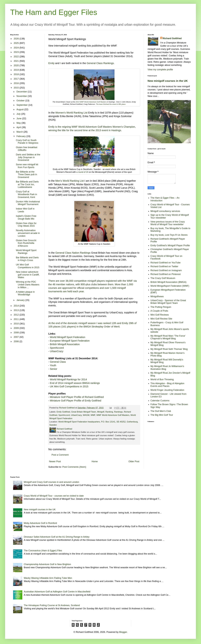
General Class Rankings (100, 63)
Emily (51, 63)
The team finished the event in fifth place (111, 104)
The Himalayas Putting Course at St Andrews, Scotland (52, 605)
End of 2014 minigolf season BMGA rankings (75, 383)
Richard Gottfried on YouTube (166, 263)
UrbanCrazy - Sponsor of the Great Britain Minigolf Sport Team (168, 302)
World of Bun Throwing (162, 379)
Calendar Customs (160, 401)
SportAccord (57, 348)
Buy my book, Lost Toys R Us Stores (169, 235)
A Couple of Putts (159, 311)
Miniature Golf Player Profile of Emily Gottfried (76, 401)
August (20, 109)
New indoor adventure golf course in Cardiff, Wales (28, 275)
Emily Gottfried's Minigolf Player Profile (170, 245)
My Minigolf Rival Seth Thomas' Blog (169, 349)
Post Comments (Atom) (74, 467)
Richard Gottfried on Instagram (166, 270)
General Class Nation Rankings (73, 253)
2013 (17, 310)
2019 (17, 70)
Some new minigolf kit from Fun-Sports (27, 166)
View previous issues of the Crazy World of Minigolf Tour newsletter (168, 223)
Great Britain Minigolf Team (84, 412)
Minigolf (101, 412)
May (19, 123)
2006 (17, 341)
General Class (58, 362)
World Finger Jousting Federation (167, 390)
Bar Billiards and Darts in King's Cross (27, 259)
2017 (17, 79)
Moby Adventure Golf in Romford (40, 523)
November (22, 96)
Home (95, 461)
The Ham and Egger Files (54, 12)
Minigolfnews (157, 296)
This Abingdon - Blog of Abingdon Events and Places (167, 385)
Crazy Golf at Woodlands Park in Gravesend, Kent (26, 194)
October (21, 101)
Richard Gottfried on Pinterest (166, 274)
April (19, 127)
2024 (17, 48)
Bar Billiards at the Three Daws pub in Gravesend (26, 174)
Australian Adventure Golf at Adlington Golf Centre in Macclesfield (57, 592)
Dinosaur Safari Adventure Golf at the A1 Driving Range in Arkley (57, 537)
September (22, 105)
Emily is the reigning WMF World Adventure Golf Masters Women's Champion (92, 127)
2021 (17, 61)
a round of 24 (82, 172)
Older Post (134, 461)
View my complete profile (160, 70)
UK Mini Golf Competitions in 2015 (69, 386)
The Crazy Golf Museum (163, 278)
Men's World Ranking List (70, 181)
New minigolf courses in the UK (168, 81)
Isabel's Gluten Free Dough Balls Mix (26, 217)
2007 (17, 337)
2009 (17, 328)
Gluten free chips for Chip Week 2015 (26, 225)
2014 (17, 306)
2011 (17, 319)
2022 (17, 57)
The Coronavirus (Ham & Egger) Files (43, 551)
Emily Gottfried (63, 412)
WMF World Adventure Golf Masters (113, 415)
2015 (17, 88)
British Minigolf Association (65, 344)
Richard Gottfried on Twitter (164, 266)
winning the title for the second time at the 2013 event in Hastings (85, 130)
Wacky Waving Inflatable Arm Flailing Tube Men (48, 578)
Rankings (118, 412)
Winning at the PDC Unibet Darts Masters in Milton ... (28, 285)
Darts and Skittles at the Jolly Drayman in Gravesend (28, 157)
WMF (93, 415)
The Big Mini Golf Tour (162, 415)
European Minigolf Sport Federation (70, 341)
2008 (17, 333)
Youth (53, 365)
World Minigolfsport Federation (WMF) (170, 286)
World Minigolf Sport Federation (68, 337)
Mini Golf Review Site (161, 319)
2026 (17, 39)
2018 (17, 74)
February (21, 136)
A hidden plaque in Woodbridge (25, 293)
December (22, 92)
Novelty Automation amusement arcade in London (28, 233)
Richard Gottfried (172, 38)
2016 (17, 83)
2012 (17, 315)
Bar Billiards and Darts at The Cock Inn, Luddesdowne (27, 184)
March (20, 132)
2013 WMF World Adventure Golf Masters (91, 102)
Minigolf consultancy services (165, 211)
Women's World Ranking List (71, 113)
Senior (53, 369)
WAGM (86, 415)
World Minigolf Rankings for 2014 (68, 379)
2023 (17, 52)
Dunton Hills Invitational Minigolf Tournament (28, 203)
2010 (17, 324)
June (19, 118)
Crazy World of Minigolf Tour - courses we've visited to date (54, 496)
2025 (17, 43)
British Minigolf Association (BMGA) (168, 282)
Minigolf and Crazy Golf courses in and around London (51, 482)
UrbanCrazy (57, 351)
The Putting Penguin (161, 307)
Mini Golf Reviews (160, 315)
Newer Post (55, 461)
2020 (17, 65)
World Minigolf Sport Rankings (26, 252)
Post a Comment (60, 455)
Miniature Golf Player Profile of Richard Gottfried (77, 397)
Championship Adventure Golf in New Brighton (47, 564)
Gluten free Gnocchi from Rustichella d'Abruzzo (26, 243)
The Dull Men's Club (161, 411)
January (21, 300)
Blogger (123, 632)
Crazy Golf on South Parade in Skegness (27, 142)
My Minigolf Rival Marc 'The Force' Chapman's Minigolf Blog (168, 337)
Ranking (109, 412)
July (19, 114)
